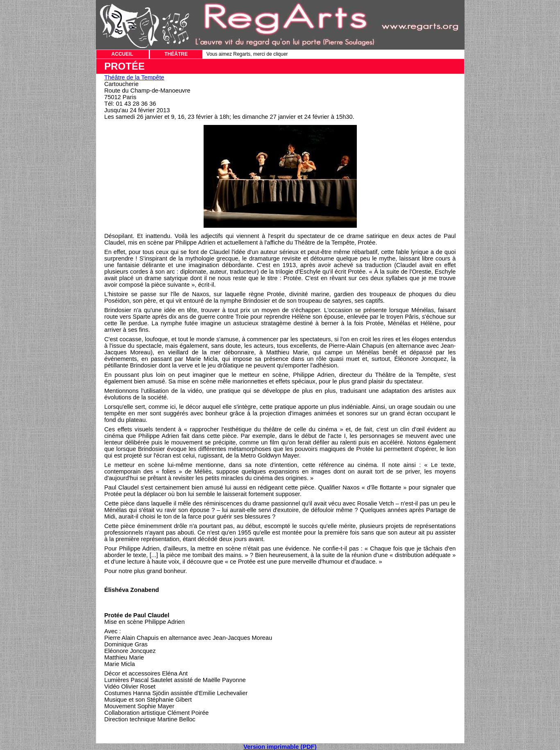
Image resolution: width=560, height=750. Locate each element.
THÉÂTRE (176, 54)
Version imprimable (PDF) (280, 747)
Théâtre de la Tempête (134, 77)
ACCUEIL (122, 54)
